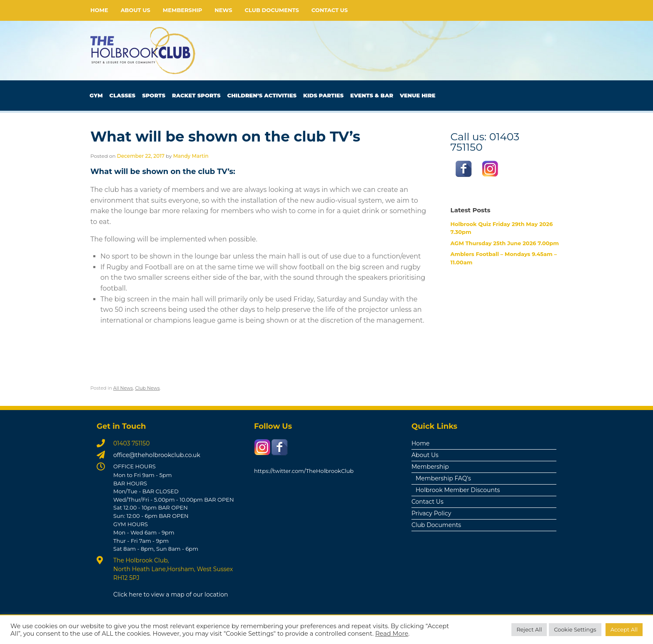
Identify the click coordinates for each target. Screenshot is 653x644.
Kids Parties (323, 95)
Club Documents (272, 10)
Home (99, 10)
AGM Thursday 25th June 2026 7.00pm (505, 243)
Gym (96, 95)
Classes (123, 95)
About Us (136, 10)
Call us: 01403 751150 (485, 141)
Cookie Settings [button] (575, 629)
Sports (154, 95)
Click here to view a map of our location (171, 594)
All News (123, 388)
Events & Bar (372, 95)
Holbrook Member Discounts (458, 490)
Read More (392, 634)
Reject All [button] (529, 629)
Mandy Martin (191, 156)
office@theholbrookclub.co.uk (157, 455)
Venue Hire (418, 95)
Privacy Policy (431, 513)
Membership (182, 10)
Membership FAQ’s (443, 478)
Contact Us (330, 10)
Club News (147, 388)
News (223, 10)
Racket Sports (196, 95)
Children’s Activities (262, 95)
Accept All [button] (624, 629)
